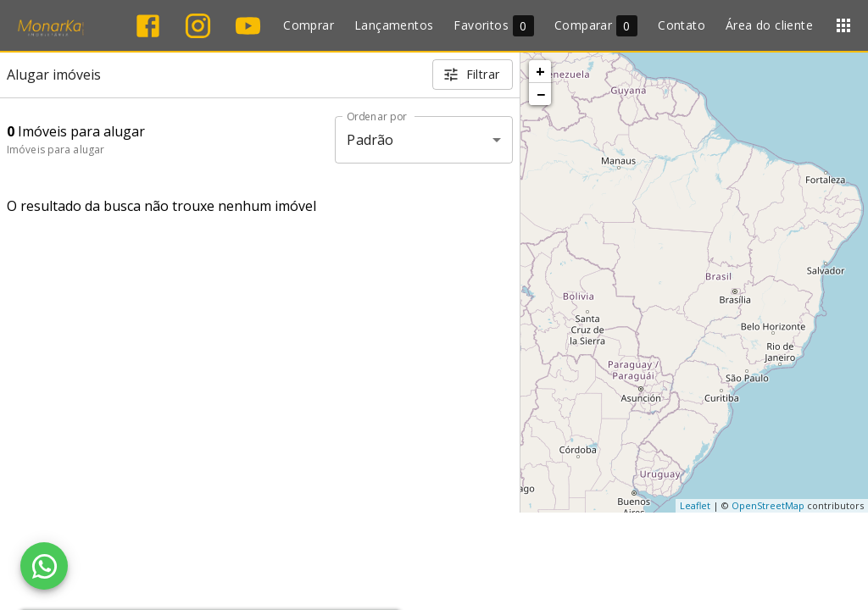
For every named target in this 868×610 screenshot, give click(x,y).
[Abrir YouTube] (248, 26)
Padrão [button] (370, 140)
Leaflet (695, 505)
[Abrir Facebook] (148, 26)
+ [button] (540, 71)
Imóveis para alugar (56, 150)
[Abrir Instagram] (198, 26)
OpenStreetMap (768, 505)
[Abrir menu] (843, 25)
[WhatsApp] (44, 566)
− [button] (541, 94)
